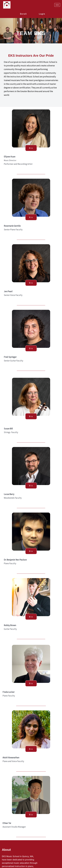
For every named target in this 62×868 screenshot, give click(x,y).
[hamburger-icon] (57, 5)
